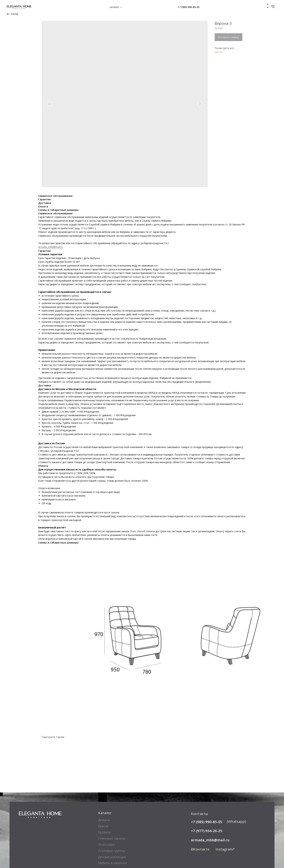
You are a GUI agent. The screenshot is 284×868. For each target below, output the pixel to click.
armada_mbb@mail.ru (50, 205)
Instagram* (225, 808)
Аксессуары (107, 803)
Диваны (104, 778)
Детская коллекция (112, 815)
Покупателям (109, 841)
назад (15, 14)
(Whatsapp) (236, 780)
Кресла (103, 784)
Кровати (104, 791)
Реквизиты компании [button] (35, 841)
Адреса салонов (204, 841)
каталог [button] (114, 7)
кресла (219, 52)
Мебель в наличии (113, 821)
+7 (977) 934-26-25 (207, 789)
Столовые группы (112, 809)
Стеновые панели (112, 797)
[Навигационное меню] (273, 7)
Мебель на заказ (110, 828)
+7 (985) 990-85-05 (189, 7)
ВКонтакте (200, 808)
